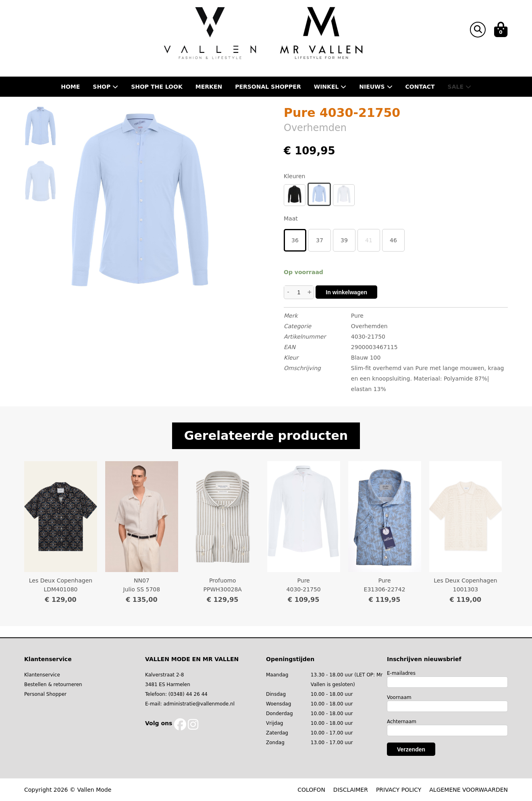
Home (70, 87)
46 (393, 240)
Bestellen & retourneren (53, 684)
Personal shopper (268, 87)
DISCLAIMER (351, 790)
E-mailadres (401, 673)
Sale (459, 87)
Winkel (330, 87)
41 (369, 240)
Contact (420, 87)
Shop (105, 87)
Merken (209, 87)
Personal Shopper (45, 694)
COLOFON (311, 790)
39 (344, 240)
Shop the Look (157, 87)
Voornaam (399, 697)
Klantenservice (42, 675)
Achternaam (402, 722)
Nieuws (376, 87)
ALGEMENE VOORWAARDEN (469, 790)
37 (320, 240)
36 (295, 240)
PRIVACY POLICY (399, 790)
